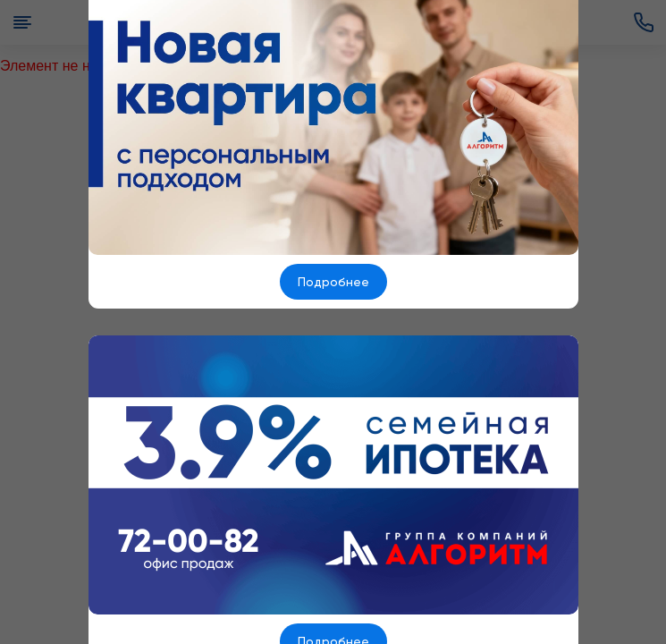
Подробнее (333, 282)
